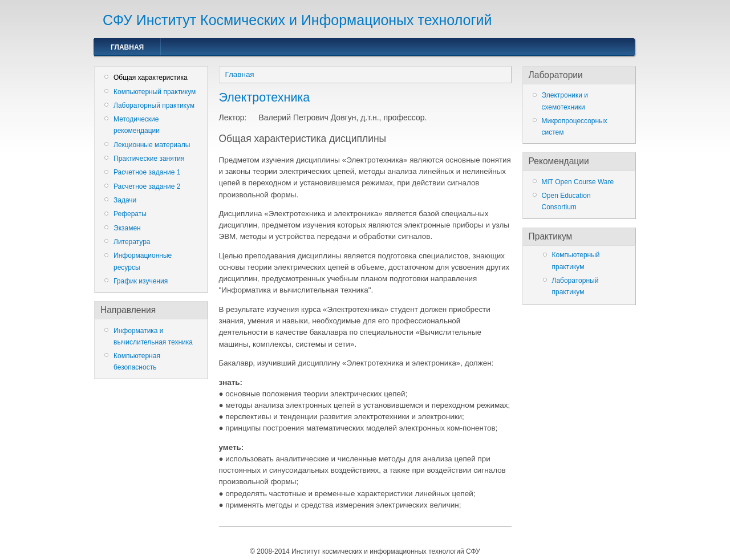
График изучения (141, 281)
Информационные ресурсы (143, 261)
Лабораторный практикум (154, 105)
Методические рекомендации (137, 125)
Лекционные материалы (152, 145)
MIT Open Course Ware (578, 182)
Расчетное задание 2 (147, 186)
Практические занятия (149, 159)
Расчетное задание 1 (147, 172)
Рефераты (130, 214)
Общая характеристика (151, 78)
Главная (127, 47)
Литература (132, 242)
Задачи (125, 200)
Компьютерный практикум (155, 92)
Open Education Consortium (566, 201)
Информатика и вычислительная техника (153, 336)
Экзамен (127, 228)
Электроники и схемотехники (565, 101)
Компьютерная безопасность (137, 362)
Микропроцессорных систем (575, 127)
